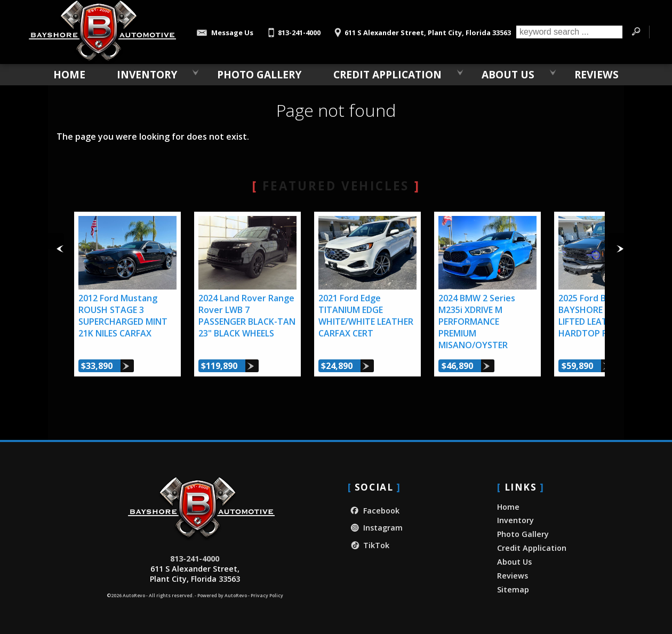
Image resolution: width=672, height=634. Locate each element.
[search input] (569, 32)
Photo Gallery (259, 74)
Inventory (147, 74)
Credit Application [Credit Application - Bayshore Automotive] (387, 74)
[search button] (636, 32)
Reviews (513, 576)
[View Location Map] (421, 29)
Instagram (375, 528)
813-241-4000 (195, 559)
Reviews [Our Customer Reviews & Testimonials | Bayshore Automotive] (597, 74)
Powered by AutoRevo (222, 596)
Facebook (374, 511)
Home (508, 507)
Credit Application (532, 548)
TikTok (369, 545)
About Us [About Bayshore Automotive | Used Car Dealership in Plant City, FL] (508, 74)
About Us (514, 562)
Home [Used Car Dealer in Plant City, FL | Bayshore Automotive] (69, 74)
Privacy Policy (267, 596)
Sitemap (513, 589)
